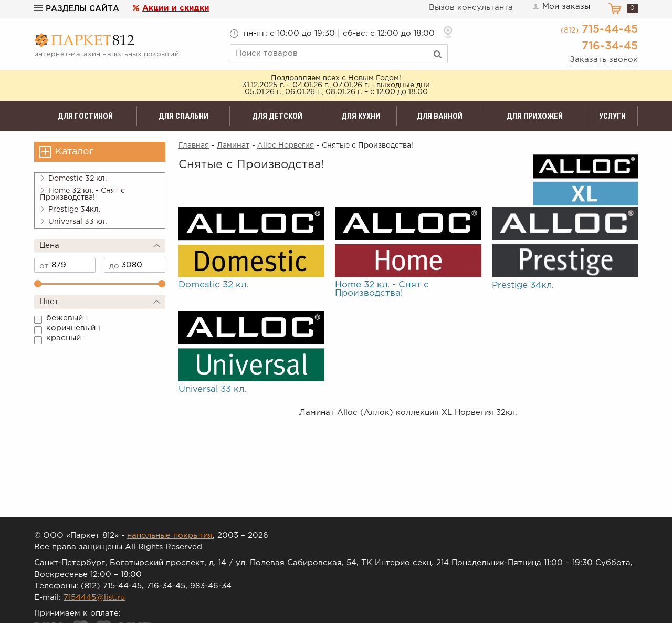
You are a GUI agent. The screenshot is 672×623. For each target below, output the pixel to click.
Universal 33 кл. (73, 222)
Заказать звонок (604, 60)
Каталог (74, 152)
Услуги (612, 116)
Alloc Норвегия (286, 146)
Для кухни (361, 116)
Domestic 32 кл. (73, 179)
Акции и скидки (176, 8)
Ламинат (233, 146)
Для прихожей (535, 116)
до (114, 266)
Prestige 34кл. (70, 210)
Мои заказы (561, 7)
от (44, 266)
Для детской (277, 116)
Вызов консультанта (471, 8)
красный (66, 338)
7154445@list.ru (94, 598)
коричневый (73, 328)
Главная (194, 146)
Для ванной (440, 116)
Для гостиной (85, 116)
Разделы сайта (77, 9)
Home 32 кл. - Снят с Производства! (82, 194)
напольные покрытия (170, 536)
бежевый (67, 318)
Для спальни (183, 116)
